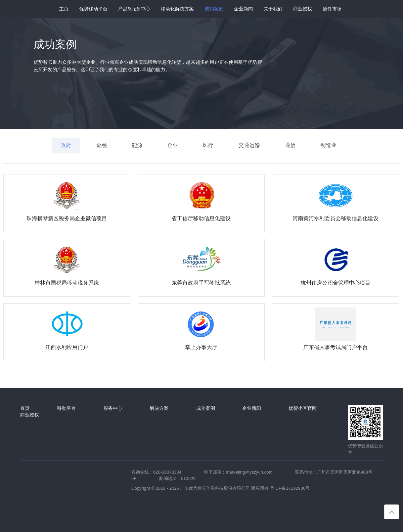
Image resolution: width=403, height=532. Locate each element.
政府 (66, 145)
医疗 (208, 145)
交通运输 (249, 145)
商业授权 (303, 9)
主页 (64, 9)
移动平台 (66, 408)
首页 (25, 408)
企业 (173, 145)
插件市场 (332, 9)
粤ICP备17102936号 (290, 488)
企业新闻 (243, 9)
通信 (290, 145)
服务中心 (113, 408)
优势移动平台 (93, 9)
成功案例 (214, 9)
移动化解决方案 (177, 9)
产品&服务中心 (134, 9)
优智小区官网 (303, 408)
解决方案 (159, 408)
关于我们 (273, 9)
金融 (101, 145)
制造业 (328, 145)
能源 (137, 145)
